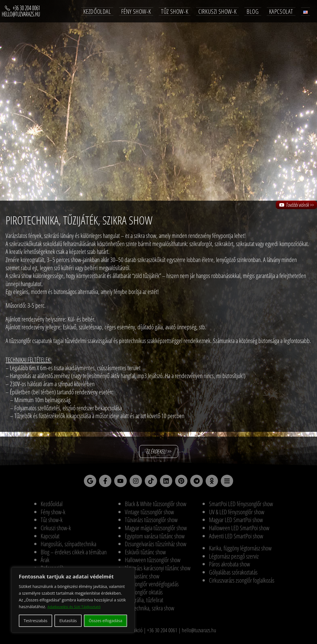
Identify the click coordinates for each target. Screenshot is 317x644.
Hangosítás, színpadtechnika (68, 546)
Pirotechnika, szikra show (150, 610)
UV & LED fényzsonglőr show (237, 514)
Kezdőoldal (52, 506)
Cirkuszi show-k (56, 530)
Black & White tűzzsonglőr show (156, 506)
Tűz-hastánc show (142, 578)
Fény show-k (53, 514)
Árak (45, 562)
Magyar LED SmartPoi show (236, 522)
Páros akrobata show (229, 567)
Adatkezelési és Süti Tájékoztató (76, 607)
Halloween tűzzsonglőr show (153, 562)
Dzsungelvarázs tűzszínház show (156, 546)
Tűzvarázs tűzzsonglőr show (151, 522)
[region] (73, 600)
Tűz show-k (52, 522)
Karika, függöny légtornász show (240, 550)
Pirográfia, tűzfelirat (144, 603)
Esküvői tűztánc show (145, 554)
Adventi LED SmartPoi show (236, 538)
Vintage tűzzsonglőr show (149, 514)
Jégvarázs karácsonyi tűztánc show (158, 570)
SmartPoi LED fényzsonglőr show (241, 506)
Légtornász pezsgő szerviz (234, 559)
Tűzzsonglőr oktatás (144, 594)
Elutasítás (68, 621)
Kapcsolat (50, 538)
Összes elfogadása (105, 621)
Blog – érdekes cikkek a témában (74, 554)
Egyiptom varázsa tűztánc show (155, 538)
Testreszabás (35, 621)
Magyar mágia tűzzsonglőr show (156, 530)
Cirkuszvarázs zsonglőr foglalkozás (242, 583)
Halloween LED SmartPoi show (239, 530)
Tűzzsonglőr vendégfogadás (152, 586)
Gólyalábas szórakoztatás (233, 574)
